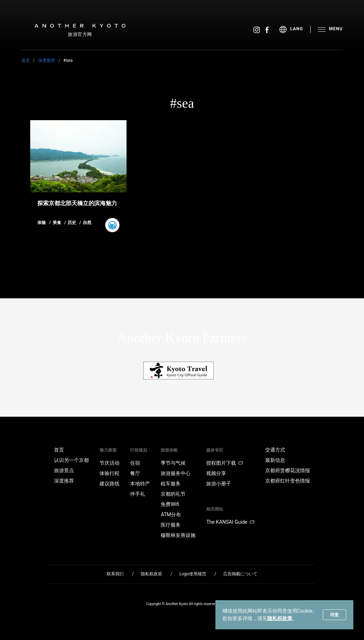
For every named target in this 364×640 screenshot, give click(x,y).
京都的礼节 (173, 494)
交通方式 (275, 450)
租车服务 (171, 484)
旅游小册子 (219, 484)
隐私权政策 (280, 618)
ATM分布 (171, 514)
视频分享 (216, 473)
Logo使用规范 (193, 574)
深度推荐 (47, 60)
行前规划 (139, 450)
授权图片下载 (225, 463)
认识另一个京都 (71, 460)
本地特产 (140, 484)
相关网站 (215, 509)
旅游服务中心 (176, 473)
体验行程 (109, 473)
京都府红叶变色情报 (288, 481)
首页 (26, 60)
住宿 (135, 463)
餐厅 (135, 473)
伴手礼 (138, 494)
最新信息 (275, 460)
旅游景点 (64, 470)
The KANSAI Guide (230, 522)
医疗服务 (171, 525)
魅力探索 (108, 450)
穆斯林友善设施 (178, 535)
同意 (334, 615)
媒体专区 (215, 450)
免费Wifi (170, 504)
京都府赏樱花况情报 (288, 470)
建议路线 (109, 484)
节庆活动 (109, 463)
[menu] (295, 30)
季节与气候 (173, 463)
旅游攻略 (169, 450)
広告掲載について (240, 574)
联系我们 (115, 574)
